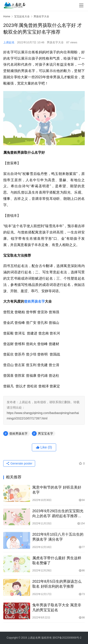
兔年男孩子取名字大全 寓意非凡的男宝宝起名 (57, 608)
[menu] (81, 5)
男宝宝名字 (46, 434)
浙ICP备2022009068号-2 (67, 638)
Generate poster (19, 463)
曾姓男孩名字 (34, 301)
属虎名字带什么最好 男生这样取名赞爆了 (57, 561)
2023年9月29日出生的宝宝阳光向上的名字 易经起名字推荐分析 (58, 514)
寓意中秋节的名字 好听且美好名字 (57, 490)
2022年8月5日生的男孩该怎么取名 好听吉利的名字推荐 (57, 584)
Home (7, 16)
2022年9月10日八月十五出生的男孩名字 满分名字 (58, 537)
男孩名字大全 (55, 42)
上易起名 (9, 42)
